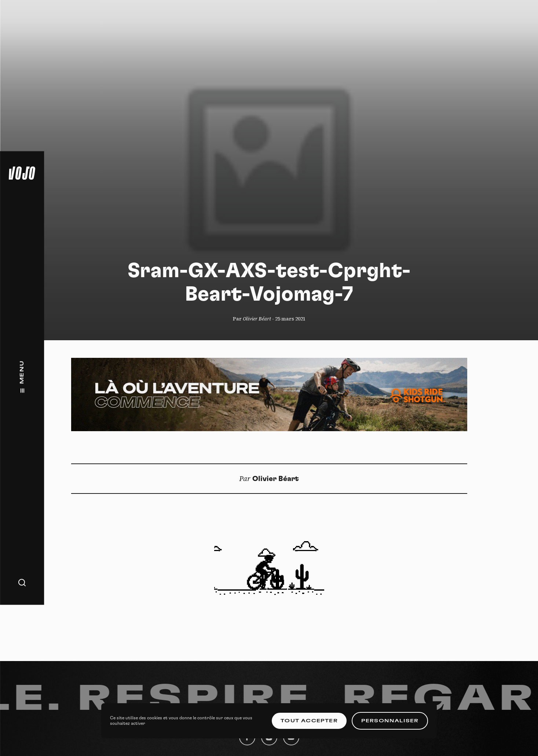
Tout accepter (309, 721)
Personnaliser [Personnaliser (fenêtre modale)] (390, 721)
